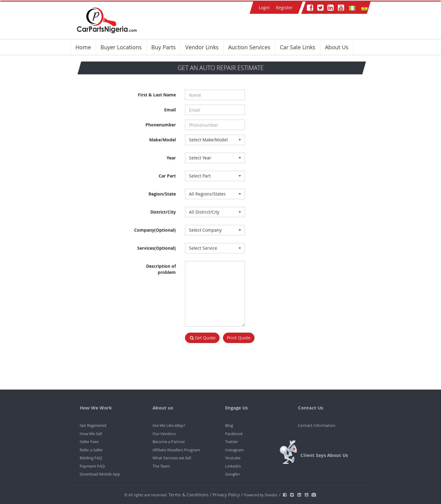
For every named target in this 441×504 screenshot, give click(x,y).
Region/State (162, 194)
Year (171, 158)
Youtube (233, 458)
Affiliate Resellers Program (176, 450)
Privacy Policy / (228, 495)
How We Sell (91, 434)
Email (170, 110)
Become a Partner (169, 442)
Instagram (234, 450)
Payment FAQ (92, 466)
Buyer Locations (121, 47)
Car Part (167, 176)
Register (284, 7)
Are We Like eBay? (169, 425)
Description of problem (161, 269)
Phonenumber (161, 125)
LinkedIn (233, 466)
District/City (163, 212)
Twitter (232, 442)
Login (264, 7)
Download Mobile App (100, 474)
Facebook (234, 434)
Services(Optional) (156, 248)
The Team (161, 466)
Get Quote (202, 338)
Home (83, 47)
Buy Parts (164, 47)
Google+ (233, 474)
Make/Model (162, 140)
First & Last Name (157, 95)
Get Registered (93, 425)
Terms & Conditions (189, 495)
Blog (229, 425)
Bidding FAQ (91, 458)
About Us (337, 47)
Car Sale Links (298, 47)
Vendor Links (202, 47)
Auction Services (249, 47)
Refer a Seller (91, 450)
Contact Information (317, 425)
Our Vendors (164, 434)
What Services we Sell (172, 458)
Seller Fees (89, 442)
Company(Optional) (155, 230)
